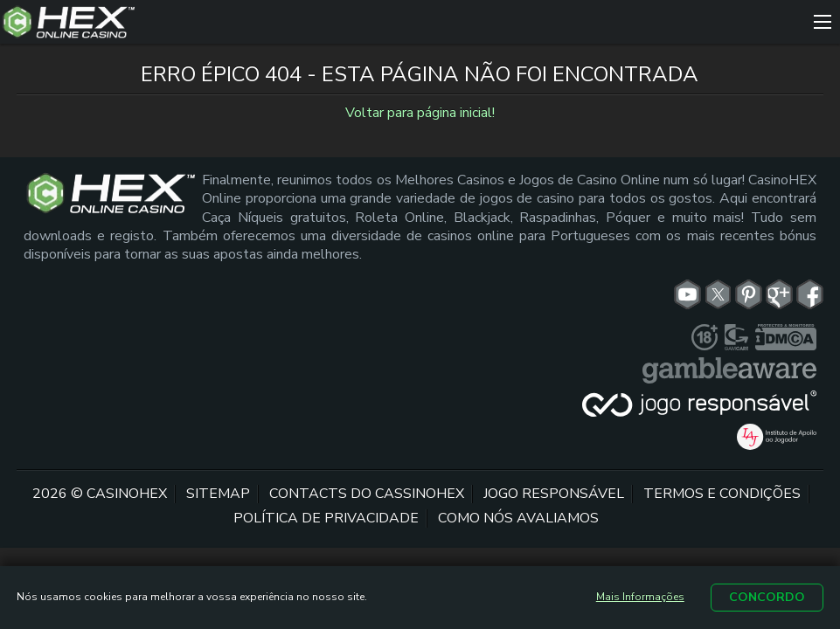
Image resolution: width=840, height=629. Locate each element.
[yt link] (687, 294)
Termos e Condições (722, 494)
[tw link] (718, 294)
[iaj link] (776, 437)
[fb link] (810, 294)
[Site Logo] (403, 22)
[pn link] (749, 294)
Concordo (767, 597)
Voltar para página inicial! (420, 113)
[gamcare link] (736, 337)
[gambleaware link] (729, 370)
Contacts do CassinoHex (367, 494)
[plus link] (705, 337)
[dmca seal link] (786, 337)
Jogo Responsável (554, 494)
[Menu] (823, 22)
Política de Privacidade (326, 518)
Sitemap (218, 494)
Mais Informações (640, 597)
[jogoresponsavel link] (699, 404)
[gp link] (779, 294)
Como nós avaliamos (518, 518)
